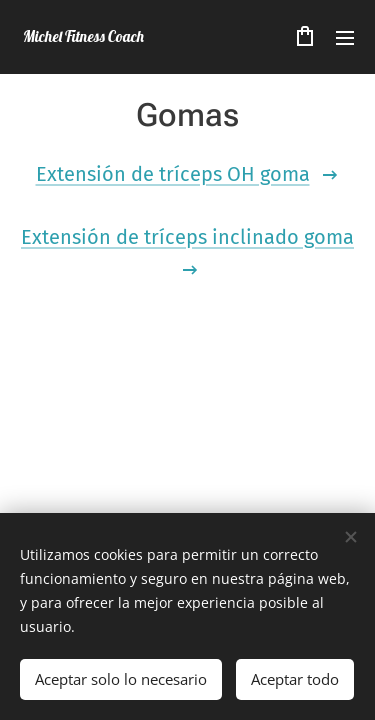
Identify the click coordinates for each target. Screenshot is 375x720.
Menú (345, 38)
